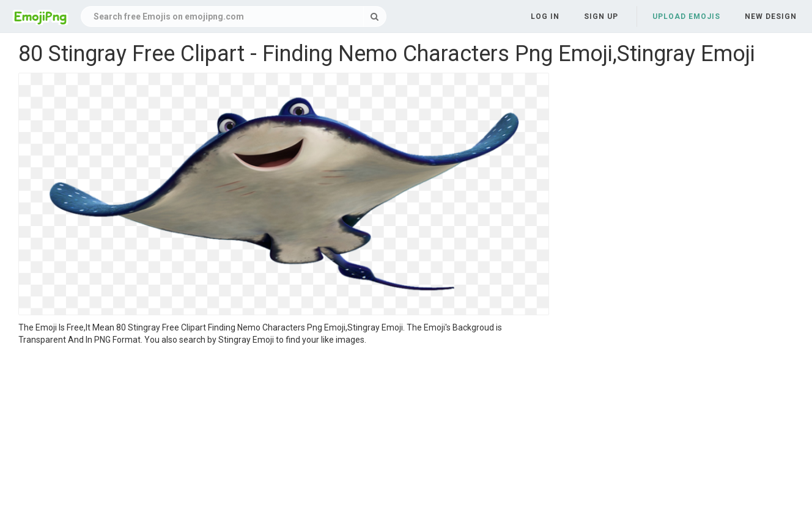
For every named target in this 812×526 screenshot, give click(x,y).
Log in (545, 16)
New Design (771, 16)
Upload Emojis (686, 16)
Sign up (601, 16)
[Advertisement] (284, 437)
